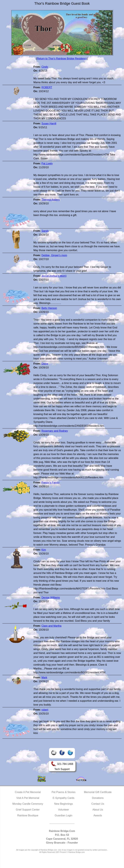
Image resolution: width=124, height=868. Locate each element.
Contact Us (98, 804)
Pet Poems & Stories (64, 792)
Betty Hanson (49, 308)
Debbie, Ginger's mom (54, 255)
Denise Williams (51, 597)
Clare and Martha (52, 626)
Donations (98, 798)
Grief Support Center (28, 810)
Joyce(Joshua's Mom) (54, 276)
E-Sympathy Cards (63, 798)
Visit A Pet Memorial (28, 798)
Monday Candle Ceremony (28, 804)
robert (45, 710)
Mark (44, 677)
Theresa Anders (50, 200)
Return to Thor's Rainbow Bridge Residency (62, 59)
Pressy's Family (51, 483)
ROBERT (47, 87)
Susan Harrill (49, 123)
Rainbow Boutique (28, 815)
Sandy (45, 231)
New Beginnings (64, 804)
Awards (98, 815)
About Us (98, 810)
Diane (45, 364)
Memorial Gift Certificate (98, 792)
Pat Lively (47, 163)
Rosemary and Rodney (55, 431)
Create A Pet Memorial (28, 792)
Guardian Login (64, 815)
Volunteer (64, 810)
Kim (44, 550)
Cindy (45, 67)
